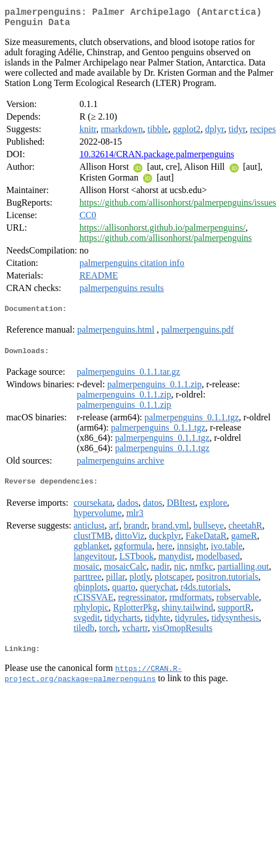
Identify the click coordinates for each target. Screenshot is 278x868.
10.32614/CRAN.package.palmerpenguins (157, 159)
